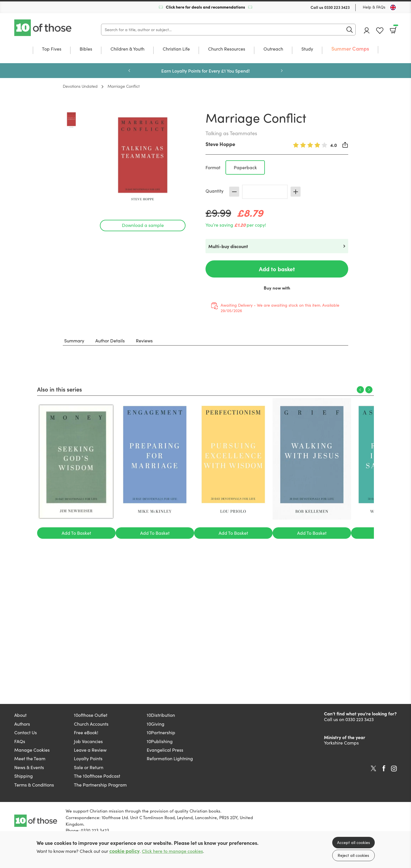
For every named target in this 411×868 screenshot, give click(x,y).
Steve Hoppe (220, 144)
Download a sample (143, 225)
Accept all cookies (353, 842)
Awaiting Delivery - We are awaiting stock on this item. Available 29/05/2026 (280, 308)
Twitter (373, 769)
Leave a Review (90, 750)
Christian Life (176, 49)
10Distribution (161, 715)
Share (345, 145)
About (20, 715)
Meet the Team (30, 758)
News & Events (29, 767)
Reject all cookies (353, 855)
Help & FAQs (374, 7)
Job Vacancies (88, 741)
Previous (129, 71)
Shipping (24, 776)
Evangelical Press (165, 750)
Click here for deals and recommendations (205, 7)
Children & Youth (127, 49)
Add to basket (277, 269)
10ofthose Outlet (91, 715)
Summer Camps (350, 49)
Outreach (273, 49)
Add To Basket (76, 533)
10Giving (156, 724)
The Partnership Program (100, 785)
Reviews (144, 341)
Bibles (86, 49)
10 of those (43, 28)
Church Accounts (91, 724)
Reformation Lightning (170, 758)
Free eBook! (86, 732)
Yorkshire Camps (341, 743)
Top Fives (52, 49)
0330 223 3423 (337, 7)
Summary (74, 341)
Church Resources (227, 49)
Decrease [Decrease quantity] (234, 192)
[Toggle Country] (393, 7)
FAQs (20, 741)
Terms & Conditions (34, 785)
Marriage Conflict (124, 86)
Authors (22, 724)
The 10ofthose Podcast (97, 776)
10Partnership (161, 732)
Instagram (394, 769)
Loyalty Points (88, 758)
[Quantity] (265, 192)
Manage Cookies (32, 750)
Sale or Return (89, 767)
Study (307, 49)
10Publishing (160, 741)
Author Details (110, 341)
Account (367, 30)
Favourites (380, 31)
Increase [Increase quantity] (296, 192)
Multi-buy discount (228, 246)
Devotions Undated (80, 86)
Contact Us (26, 732)
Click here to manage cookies (172, 851)
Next (282, 71)
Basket (395, 28)
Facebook (384, 768)
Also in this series (60, 389)
